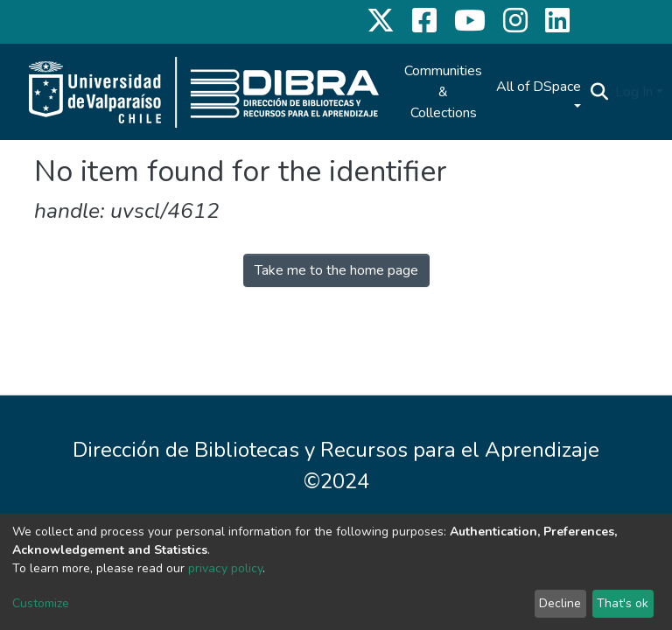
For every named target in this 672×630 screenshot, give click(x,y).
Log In (634, 92)
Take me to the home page (336, 270)
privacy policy (225, 568)
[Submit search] (599, 92)
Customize (41, 603)
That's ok (623, 603)
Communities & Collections (443, 92)
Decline (560, 603)
